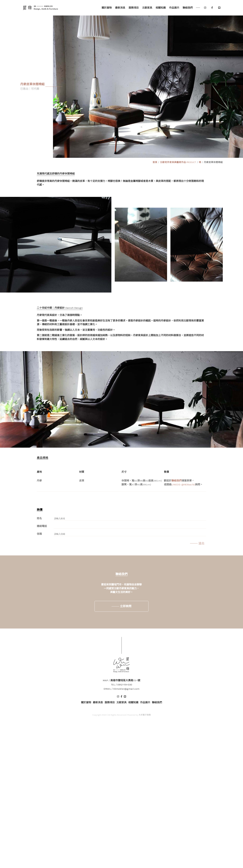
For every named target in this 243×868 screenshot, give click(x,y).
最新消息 (120, 8)
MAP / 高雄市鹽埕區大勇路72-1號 (122, 680)
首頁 (155, 162)
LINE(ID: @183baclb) (183, 485)
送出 (201, 543)
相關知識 (161, 8)
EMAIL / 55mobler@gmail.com (122, 689)
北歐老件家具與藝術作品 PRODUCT (178, 162)
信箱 (39, 534)
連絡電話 (42, 526)
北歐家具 (147, 8)
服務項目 (134, 8)
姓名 (39, 518)
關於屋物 (107, 8)
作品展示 (174, 8)
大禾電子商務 (145, 715)
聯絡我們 (188, 8)
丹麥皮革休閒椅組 (213, 162)
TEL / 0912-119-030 (122, 685)
